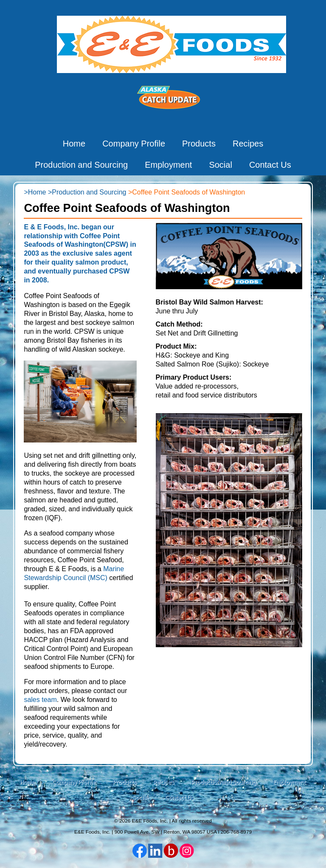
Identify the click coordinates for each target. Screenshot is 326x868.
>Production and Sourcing (87, 192)
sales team (40, 700)
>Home (35, 192)
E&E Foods (171, 44)
